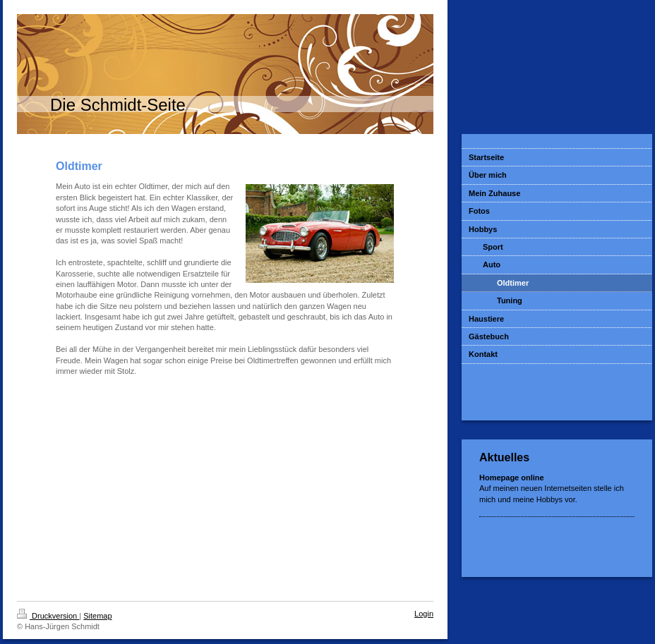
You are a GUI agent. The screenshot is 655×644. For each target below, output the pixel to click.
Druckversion (48, 616)
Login (424, 614)
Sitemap (97, 616)
